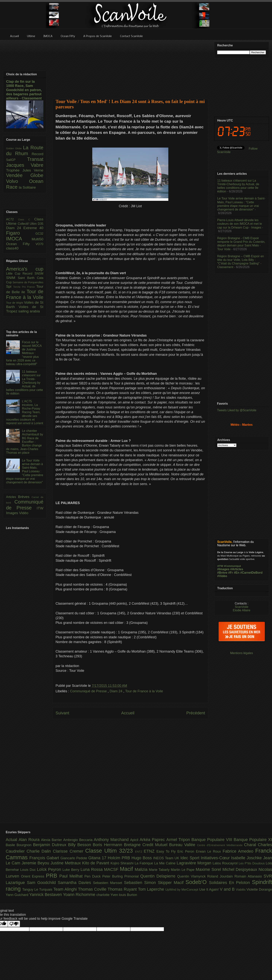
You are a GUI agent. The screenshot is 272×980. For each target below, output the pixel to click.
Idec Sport (191, 858)
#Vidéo (222, 576)
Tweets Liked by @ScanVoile (237, 410)
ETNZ (150, 851)
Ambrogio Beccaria (78, 840)
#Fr (231, 573)
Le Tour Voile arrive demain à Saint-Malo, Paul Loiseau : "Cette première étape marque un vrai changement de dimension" (25, 471)
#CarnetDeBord (251, 573)
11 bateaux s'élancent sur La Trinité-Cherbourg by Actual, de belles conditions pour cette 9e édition (25, 383)
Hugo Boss (142, 858)
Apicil (135, 840)
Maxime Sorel (209, 869)
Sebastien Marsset (109, 883)
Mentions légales (242, 653)
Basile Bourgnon (19, 845)
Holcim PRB (120, 858)
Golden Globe (15, 148)
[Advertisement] (130, 67)
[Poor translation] (14, 924)
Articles (12, 497)
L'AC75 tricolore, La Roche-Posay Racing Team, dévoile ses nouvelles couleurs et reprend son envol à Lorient (25, 412)
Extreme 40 (33, 228)
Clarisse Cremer (69, 851)
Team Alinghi (66, 889)
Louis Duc (29, 870)
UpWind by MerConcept (182, 889)
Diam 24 (116, 691)
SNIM (12, 278)
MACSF (112, 869)
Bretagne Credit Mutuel (147, 845)
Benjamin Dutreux (51, 845)
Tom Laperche (152, 889)
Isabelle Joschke (247, 858)
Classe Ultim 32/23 (110, 851)
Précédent (196, 713)
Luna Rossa (92, 869)
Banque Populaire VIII (213, 840)
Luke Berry (72, 870)
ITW (40, 508)
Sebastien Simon (141, 883)
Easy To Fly (167, 851)
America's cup (25, 269)
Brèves (25, 497)
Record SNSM (33, 274)
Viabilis (241, 889)
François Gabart (45, 858)
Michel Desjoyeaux (240, 869)
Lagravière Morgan (195, 863)
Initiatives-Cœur (216, 858)
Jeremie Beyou (36, 863)
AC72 (12, 219)
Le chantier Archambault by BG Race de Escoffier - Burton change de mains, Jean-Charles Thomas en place (25, 442)
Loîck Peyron (50, 869)
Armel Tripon (179, 840)
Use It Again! (210, 889)
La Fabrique (144, 863)
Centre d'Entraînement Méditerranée (221, 845)
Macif (127, 869)
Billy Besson (80, 845)
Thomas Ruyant (123, 889)
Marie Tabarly (160, 870)
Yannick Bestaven (46, 895)
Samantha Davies (75, 883)
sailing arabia (29, 311)
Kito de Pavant (96, 863)
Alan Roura (30, 840)
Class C (26, 220)
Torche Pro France (25, 287)
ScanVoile (241, 607)
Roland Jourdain (221, 876)
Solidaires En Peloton (231, 883)
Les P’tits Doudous (252, 863)
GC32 (39, 234)
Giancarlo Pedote (74, 858)
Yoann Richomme (80, 895)
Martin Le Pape (183, 870)
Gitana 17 (98, 858)
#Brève (222, 573)
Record (37, 154)
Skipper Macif (172, 883)
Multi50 (37, 239)
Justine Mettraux (66, 863)
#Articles (237, 569)
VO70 (39, 244)
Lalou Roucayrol (226, 863)
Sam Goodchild (42, 883)
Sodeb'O (197, 882)
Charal (251, 845)
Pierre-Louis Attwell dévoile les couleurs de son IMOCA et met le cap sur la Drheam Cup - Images (240, 224)
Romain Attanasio (249, 876)
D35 (41, 224)
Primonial (132, 876)
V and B (228, 889)
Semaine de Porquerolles (28, 282)
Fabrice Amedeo (239, 851)
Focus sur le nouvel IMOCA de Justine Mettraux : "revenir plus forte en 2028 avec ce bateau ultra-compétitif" (24, 353)
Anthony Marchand (112, 840)
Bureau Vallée (183, 845)
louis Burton (128, 895)
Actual (12, 840)
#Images (223, 569)
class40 (12, 248)
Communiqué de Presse (89, 691)
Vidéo (24, 513)
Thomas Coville (93, 889)
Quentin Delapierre (159, 876)
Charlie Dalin (40, 851)
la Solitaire (27, 187)
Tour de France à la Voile (144, 691)
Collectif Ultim (28, 224)
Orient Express (33, 876)
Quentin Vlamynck (192, 876)
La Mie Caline (165, 863)
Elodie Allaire (242, 610)
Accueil (128, 713)
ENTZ (139, 852)
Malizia (142, 869)
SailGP (17, 160)
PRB (53, 876)
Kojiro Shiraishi (123, 863)
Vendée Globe (25, 175)
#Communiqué (232, 566)
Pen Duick (93, 876)
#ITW (220, 566)
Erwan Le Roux (209, 851)
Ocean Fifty (21, 244)
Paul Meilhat (72, 876)
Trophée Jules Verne (25, 170)
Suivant (62, 713)
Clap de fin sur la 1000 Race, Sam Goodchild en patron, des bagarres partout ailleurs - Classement (24, 90)
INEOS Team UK (167, 858)
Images (13, 513)
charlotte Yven (108, 895)
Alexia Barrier (52, 840)
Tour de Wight (15, 303)
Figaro (21, 233)
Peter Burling (113, 876)
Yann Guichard (17, 895)
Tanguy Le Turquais (38, 889)
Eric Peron (187, 851)
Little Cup (14, 274)
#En (237, 573)
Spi (10, 286)
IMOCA (19, 239)
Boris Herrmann (108, 845)
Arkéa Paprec (153, 840)
